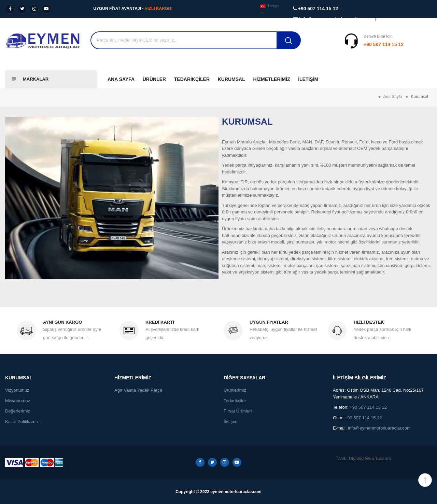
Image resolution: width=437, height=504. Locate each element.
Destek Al (419, 44)
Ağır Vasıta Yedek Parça (138, 390)
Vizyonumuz (17, 390)
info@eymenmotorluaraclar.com (379, 428)
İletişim (308, 79)
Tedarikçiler (192, 79)
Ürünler (154, 79)
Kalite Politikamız (22, 422)
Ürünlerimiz (235, 390)
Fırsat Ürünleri (238, 411)
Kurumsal (231, 79)
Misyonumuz (18, 401)
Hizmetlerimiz (271, 79)
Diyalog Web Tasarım (370, 458)
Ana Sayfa (121, 79)
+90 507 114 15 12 (341, 44)
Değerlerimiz (18, 411)
